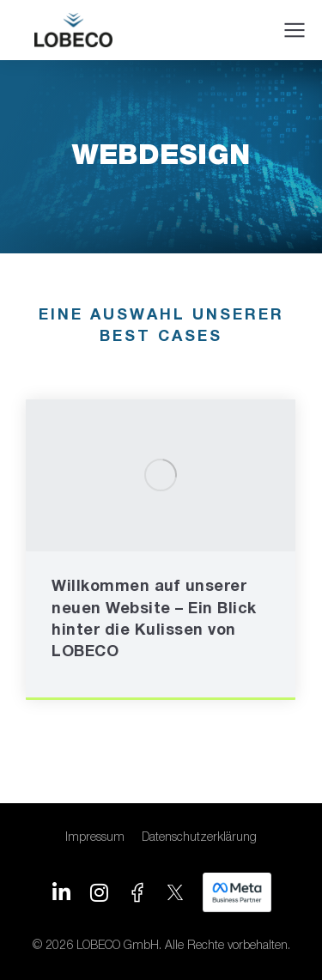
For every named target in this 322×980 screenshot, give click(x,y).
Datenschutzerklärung (199, 838)
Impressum (95, 838)
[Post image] (161, 475)
